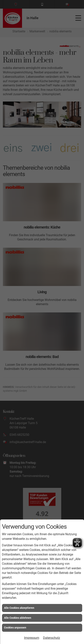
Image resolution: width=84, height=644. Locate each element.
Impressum (32, 638)
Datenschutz (52, 638)
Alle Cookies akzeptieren (19, 608)
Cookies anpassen (15, 628)
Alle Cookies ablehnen (18, 618)
